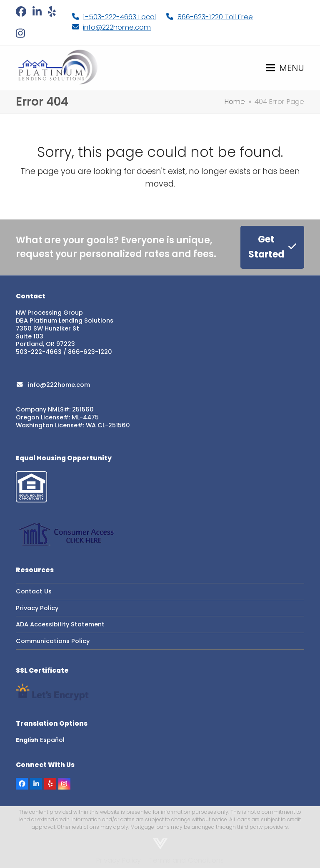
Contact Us (34, 591)
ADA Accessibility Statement (60, 624)
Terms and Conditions (186, 860)
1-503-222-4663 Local (119, 17)
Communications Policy (53, 641)
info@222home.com (117, 27)
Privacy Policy (37, 608)
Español (52, 740)
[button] (285, 67)
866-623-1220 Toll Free (215, 17)
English (27, 740)
